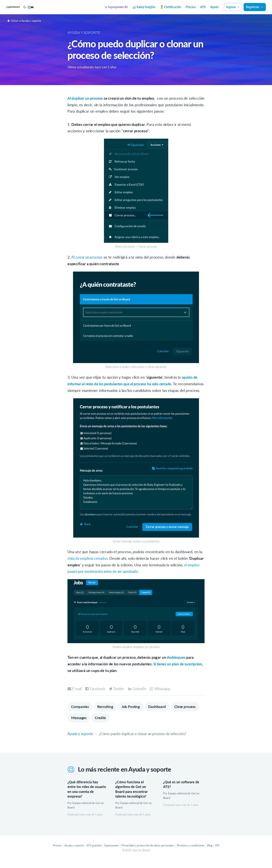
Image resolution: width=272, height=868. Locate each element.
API (223, 853)
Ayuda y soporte (85, 32)
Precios (191, 7)
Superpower (109, 853)
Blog (216, 853)
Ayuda (214, 7)
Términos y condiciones (195, 853)
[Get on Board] (20, 7)
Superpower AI (116, 7)
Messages (111, 725)
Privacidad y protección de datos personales (148, 853)
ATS (203, 7)
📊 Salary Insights (144, 7)
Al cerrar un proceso (88, 257)
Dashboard (162, 713)
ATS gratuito (90, 853)
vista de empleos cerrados (89, 565)
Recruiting (107, 713)
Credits (135, 725)
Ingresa (233, 7)
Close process (83, 725)
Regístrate (255, 7)
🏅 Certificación (170, 7)
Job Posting (135, 713)
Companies (81, 713)
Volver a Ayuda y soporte (26, 21)
